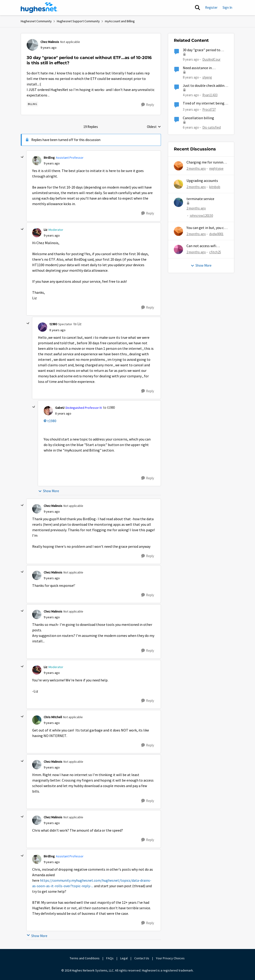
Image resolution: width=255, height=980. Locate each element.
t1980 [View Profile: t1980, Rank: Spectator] (53, 324)
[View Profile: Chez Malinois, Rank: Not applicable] (32, 45)
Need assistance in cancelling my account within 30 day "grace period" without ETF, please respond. (206, 68)
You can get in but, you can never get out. (207, 228)
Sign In (227, 7)
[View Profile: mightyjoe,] (178, 166)
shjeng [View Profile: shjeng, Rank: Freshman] (207, 77)
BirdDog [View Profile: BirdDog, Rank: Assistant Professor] (49, 158)
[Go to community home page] (40, 8)
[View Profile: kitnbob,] (178, 184)
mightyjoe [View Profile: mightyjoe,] (216, 168)
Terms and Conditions (85, 958)
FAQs (110, 958)
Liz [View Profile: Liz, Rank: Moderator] (46, 230)
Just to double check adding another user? (205, 86)
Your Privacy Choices (171, 958)
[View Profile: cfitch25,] (178, 249)
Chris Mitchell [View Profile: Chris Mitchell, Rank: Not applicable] (53, 717)
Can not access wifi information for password (207, 246)
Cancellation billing (198, 118)
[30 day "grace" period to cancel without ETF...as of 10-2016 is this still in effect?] (52, 163)
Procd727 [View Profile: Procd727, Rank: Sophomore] (209, 109)
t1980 (52, 421)
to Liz (77, 324)
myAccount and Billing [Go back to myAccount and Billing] (120, 21)
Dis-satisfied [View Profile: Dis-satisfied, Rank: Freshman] (212, 127)
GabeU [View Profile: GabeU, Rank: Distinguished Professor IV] (60, 408)
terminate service (200, 199)
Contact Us (142, 958)
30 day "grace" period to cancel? (202, 50)
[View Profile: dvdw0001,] (178, 231)
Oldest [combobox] (154, 127)
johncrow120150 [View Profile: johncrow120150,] (201, 216)
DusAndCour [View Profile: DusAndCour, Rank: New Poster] (211, 59)
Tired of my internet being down (204, 103)
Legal (124, 958)
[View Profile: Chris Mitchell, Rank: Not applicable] (37, 720)
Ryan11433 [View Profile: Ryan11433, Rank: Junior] (210, 95)
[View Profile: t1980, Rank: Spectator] (43, 327)
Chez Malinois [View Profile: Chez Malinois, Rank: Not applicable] (50, 42)
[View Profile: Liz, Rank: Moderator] (37, 233)
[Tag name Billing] (33, 104)
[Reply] (148, 105)
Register (211, 7)
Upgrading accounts (202, 181)
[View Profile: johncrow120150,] (178, 202)
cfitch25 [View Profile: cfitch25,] (215, 252)
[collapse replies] (22, 157)
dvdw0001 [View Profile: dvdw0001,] (216, 234)
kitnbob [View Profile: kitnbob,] (215, 187)
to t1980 (109, 408)
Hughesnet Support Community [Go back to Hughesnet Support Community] (78, 21)
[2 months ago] (196, 169)
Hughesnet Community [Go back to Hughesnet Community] (36, 21)
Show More (49, 491)
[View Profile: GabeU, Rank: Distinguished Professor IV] (48, 411)
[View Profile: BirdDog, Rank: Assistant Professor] (37, 161)
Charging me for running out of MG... (206, 162)
